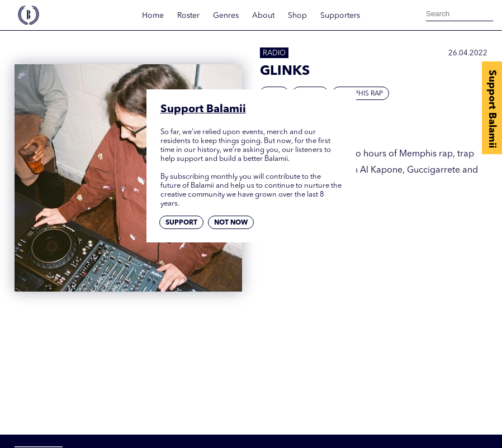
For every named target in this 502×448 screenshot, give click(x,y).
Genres (226, 16)
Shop (297, 16)
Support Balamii (492, 109)
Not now (231, 223)
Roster (188, 16)
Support (181, 223)
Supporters (340, 16)
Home (153, 16)
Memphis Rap (361, 94)
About (263, 16)
